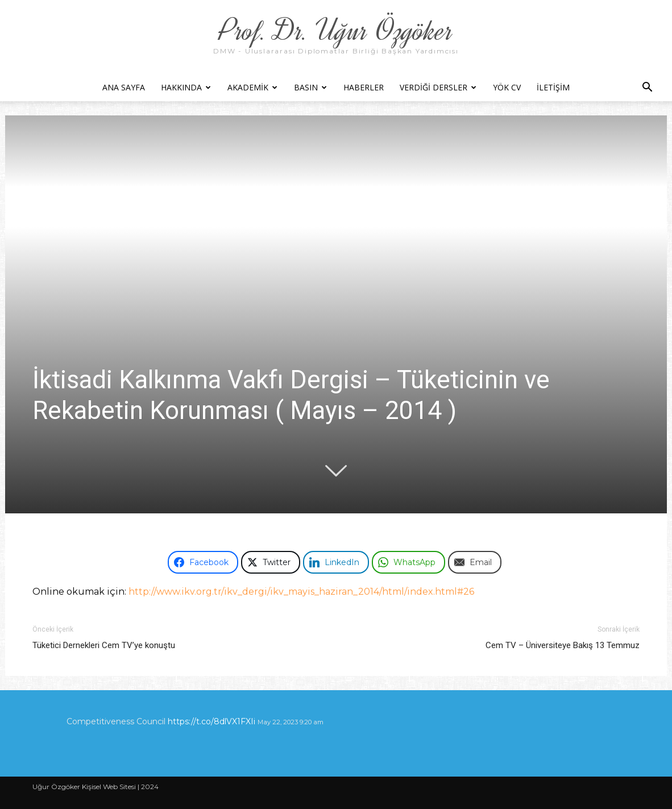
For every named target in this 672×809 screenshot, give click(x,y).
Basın (310, 87)
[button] (647, 88)
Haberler (364, 87)
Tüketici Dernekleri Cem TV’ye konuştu (104, 645)
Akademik (252, 87)
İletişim (553, 87)
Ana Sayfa (124, 87)
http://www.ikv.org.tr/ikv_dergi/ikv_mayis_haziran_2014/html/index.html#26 (301, 592)
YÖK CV (507, 87)
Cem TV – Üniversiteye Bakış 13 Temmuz (563, 645)
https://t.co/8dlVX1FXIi (211, 721)
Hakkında (186, 87)
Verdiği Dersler (438, 87)
